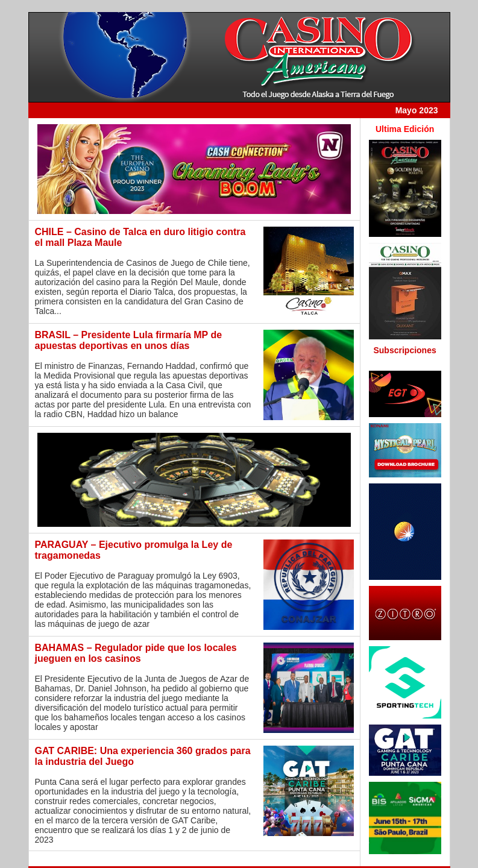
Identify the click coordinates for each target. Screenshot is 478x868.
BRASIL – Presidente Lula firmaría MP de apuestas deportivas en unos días (129, 340)
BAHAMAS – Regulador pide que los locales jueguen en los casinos (136, 653)
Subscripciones (404, 350)
